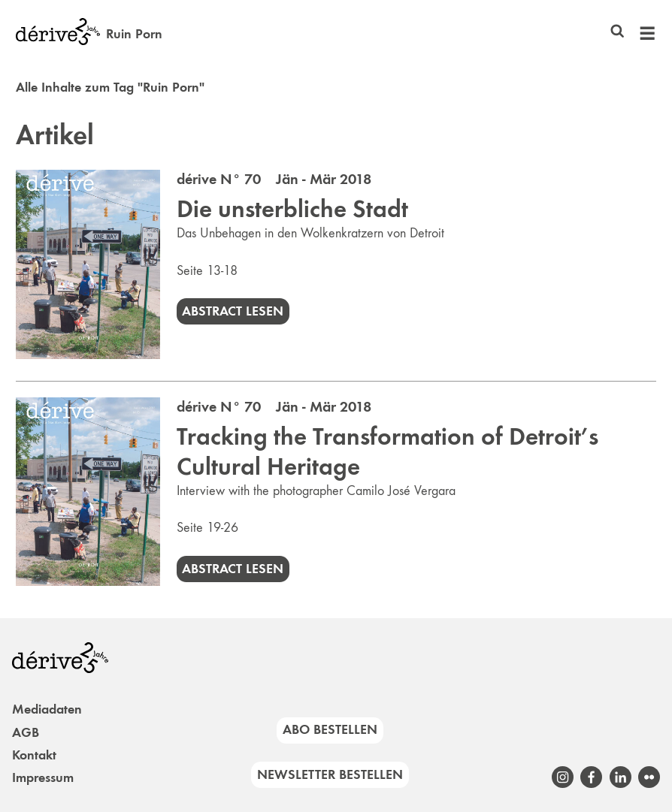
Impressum (43, 777)
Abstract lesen (233, 311)
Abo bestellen (330, 729)
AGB (26, 732)
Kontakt (34, 755)
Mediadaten (47, 709)
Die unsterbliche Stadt (292, 209)
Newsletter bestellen (330, 774)
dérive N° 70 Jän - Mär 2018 (274, 179)
